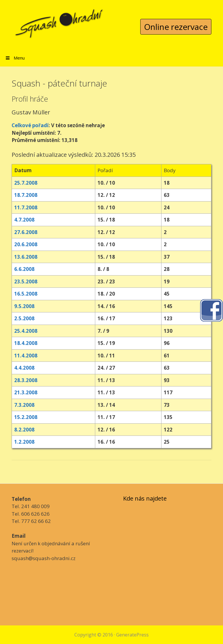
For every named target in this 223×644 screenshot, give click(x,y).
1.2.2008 (24, 442)
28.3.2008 (26, 380)
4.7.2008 (24, 220)
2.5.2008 (24, 318)
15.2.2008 (26, 417)
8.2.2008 (24, 430)
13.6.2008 (26, 257)
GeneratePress (132, 635)
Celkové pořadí (30, 125)
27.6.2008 (26, 232)
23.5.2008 (26, 281)
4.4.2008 (24, 368)
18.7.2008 (26, 195)
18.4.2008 (26, 343)
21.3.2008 (26, 392)
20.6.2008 (26, 244)
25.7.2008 (26, 183)
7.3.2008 (24, 405)
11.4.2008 (26, 356)
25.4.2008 (26, 331)
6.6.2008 (24, 269)
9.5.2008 (24, 306)
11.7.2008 (26, 207)
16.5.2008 (26, 294)
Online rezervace (176, 27)
